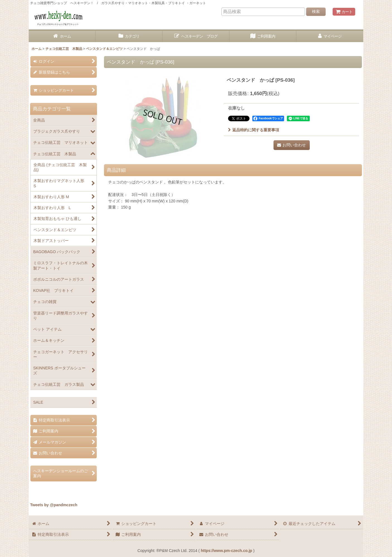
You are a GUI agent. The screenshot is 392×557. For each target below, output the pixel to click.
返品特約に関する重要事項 (254, 130)
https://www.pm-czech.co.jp (226, 551)
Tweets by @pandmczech (54, 505)
